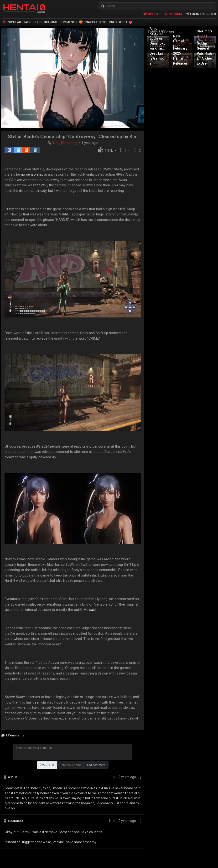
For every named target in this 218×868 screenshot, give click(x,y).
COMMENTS (68, 22)
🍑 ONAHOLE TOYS (93, 22)
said (92, 610)
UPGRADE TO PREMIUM (162, 14)
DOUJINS (50, 22)
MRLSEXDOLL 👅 (120, 22)
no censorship (32, 174)
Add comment (96, 765)
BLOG (38, 22)
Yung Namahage (66, 143)
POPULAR (12, 22)
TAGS (27, 22)
